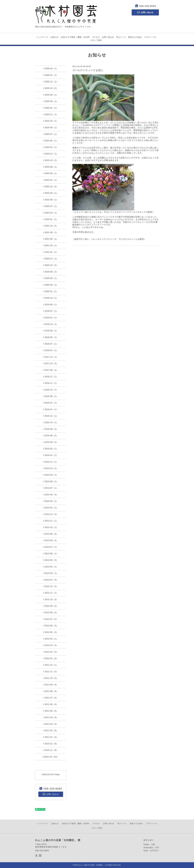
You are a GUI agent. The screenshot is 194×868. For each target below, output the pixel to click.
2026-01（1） (51, 75)
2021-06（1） (51, 239)
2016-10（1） (51, 390)
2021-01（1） (51, 252)
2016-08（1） (51, 396)
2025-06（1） (51, 101)
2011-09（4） (51, 685)
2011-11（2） (51, 671)
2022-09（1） (51, 193)
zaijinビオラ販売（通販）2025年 (75, 37)
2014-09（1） (51, 475)
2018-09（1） (51, 331)
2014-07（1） (51, 488)
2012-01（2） (51, 658)
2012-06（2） (51, 626)
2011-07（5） (51, 698)
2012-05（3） (51, 632)
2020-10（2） (51, 265)
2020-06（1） (51, 278)
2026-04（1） (51, 69)
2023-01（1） (51, 180)
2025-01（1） (51, 108)
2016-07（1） (51, 403)
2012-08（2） (51, 613)
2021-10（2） (51, 226)
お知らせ (54, 37)
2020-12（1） (51, 259)
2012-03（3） (51, 645)
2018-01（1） (51, 350)
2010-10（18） (51, 757)
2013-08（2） (51, 540)
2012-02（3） (51, 652)
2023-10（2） (51, 160)
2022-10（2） (51, 186)
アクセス (96, 37)
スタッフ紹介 (96, 40)
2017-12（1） (51, 357)
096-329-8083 (148, 6)
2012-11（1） (51, 593)
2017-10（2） (51, 363)
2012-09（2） (51, 606)
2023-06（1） (51, 173)
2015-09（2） (51, 429)
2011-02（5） (51, 730)
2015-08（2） (51, 436)
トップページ (42, 37)
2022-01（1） (51, 219)
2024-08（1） (51, 127)
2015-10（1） (51, 422)
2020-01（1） (51, 291)
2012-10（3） (51, 599)
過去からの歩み (135, 37)
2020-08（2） (51, 272)
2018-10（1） (51, 324)
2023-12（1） (51, 154)
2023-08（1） (51, 167)
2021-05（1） (51, 245)
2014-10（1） (51, 468)
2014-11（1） (51, 462)
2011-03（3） (51, 724)
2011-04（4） (51, 717)
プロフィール (150, 37)
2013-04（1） (51, 567)
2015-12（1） (51, 416)
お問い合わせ (108, 37)
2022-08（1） (51, 200)
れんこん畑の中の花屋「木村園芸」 (91, 865)
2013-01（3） (51, 580)
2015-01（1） (51, 455)
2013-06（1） (51, 554)
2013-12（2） (51, 514)
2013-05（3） (51, 560)
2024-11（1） (51, 114)
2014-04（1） (51, 501)
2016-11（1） (51, 383)
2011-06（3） (51, 704)
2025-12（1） (51, 82)
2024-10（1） (51, 121)
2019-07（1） (51, 311)
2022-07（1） (51, 206)
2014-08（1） (51, 481)
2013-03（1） (51, 573)
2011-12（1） (51, 665)
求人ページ (121, 37)
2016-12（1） (51, 377)
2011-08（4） (51, 691)
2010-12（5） (51, 744)
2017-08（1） (51, 370)
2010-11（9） (51, 750)
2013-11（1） (51, 521)
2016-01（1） (51, 409)
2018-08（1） (51, 337)
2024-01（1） (51, 147)
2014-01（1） (51, 508)
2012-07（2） (51, 619)
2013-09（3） (51, 534)
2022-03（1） (51, 213)
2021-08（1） (51, 232)
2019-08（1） (51, 304)
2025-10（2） (51, 88)
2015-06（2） (51, 442)
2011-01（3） (51, 737)
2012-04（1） (51, 639)
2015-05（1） (51, 449)
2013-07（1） (51, 547)
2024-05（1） (51, 141)
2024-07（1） (51, 134)
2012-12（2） (51, 586)
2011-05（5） (51, 711)
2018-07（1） (51, 344)
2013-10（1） (51, 527)
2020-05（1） (51, 285)
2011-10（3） (51, 678)
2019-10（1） (51, 298)
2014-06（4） (51, 495)
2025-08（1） (51, 95)
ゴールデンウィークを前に (88, 70)
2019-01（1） (51, 318)
